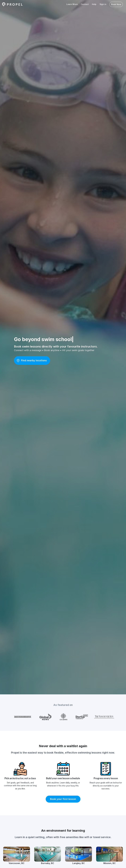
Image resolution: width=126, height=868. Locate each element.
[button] (32, 360)
